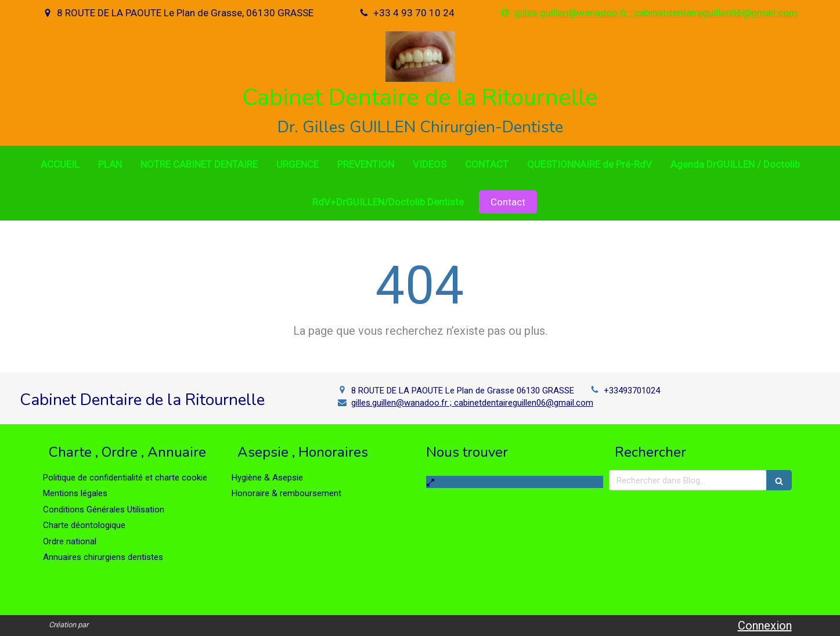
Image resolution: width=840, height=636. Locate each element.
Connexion (765, 626)
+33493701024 (632, 391)
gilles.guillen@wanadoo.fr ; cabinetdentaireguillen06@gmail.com (472, 403)
